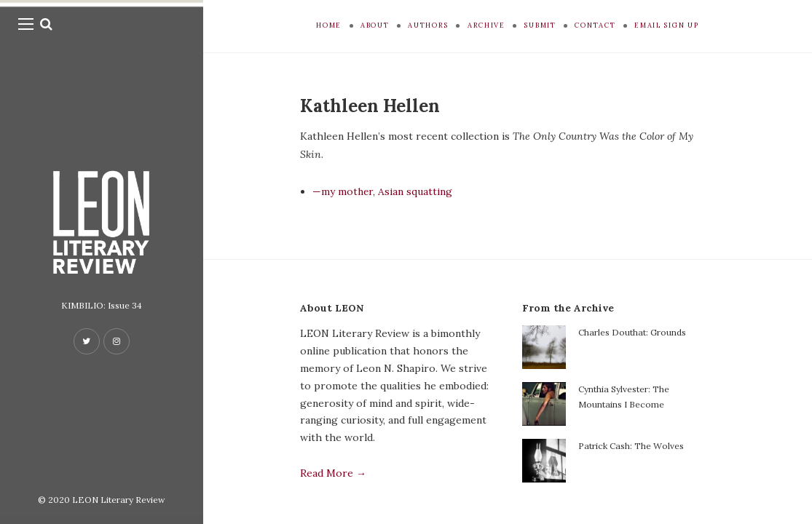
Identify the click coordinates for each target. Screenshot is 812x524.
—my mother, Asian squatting (382, 191)
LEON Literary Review (119, 500)
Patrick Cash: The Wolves (631, 446)
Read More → (333, 473)
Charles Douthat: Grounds (632, 332)
